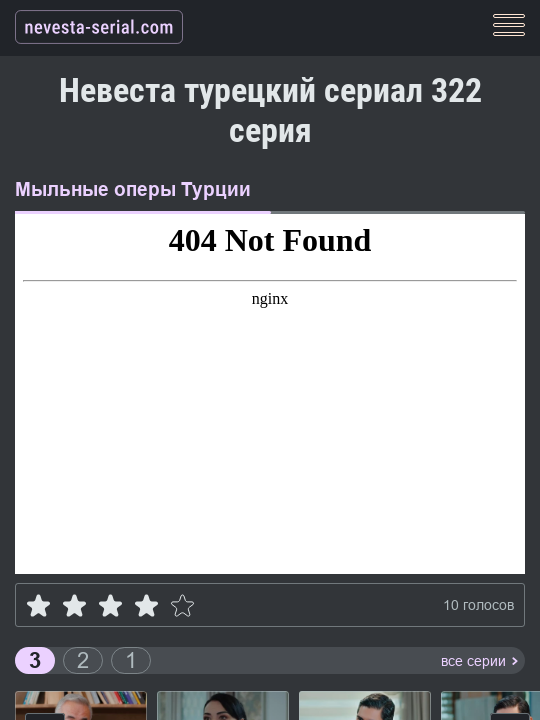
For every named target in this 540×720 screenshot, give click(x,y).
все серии (473, 661)
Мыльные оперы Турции (133, 189)
